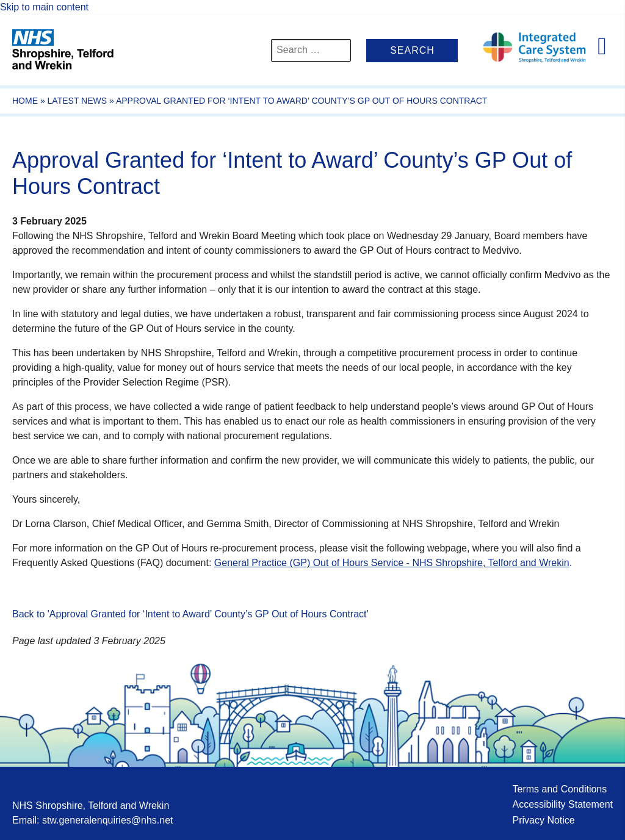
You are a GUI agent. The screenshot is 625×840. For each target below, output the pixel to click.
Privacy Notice (543, 820)
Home (25, 101)
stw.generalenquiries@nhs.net (108, 820)
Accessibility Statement (562, 804)
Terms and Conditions (559, 789)
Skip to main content (44, 7)
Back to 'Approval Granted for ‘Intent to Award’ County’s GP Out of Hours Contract (190, 614)
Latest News (78, 101)
